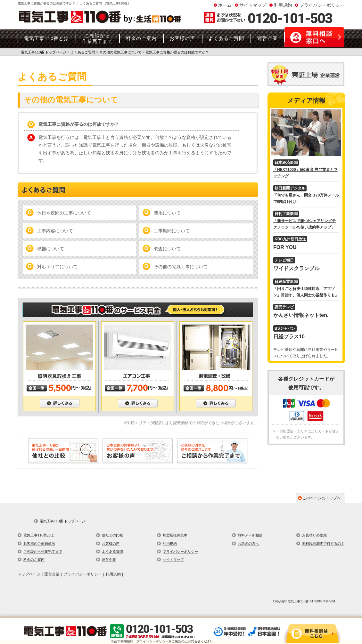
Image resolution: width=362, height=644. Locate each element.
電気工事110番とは (39, 535)
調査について (167, 249)
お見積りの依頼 (314, 535)
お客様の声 (111, 543)
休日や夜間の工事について (64, 213)
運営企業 (109, 559)
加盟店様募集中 (175, 535)
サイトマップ (253, 5)
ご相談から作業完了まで (43, 551)
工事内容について (55, 231)
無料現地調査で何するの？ (323, 543)
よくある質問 (112, 551)
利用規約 (283, 5)
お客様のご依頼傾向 (39, 543)
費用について (167, 213)
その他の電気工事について (181, 267)
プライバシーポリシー (322, 5)
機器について (51, 249)
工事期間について (172, 231)
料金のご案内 (34, 559)
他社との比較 (112, 535)
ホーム (225, 5)
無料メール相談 (250, 535)
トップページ (29, 574)
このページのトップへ (322, 498)
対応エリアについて (57, 267)
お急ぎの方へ (248, 543)
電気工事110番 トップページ (62, 521)
